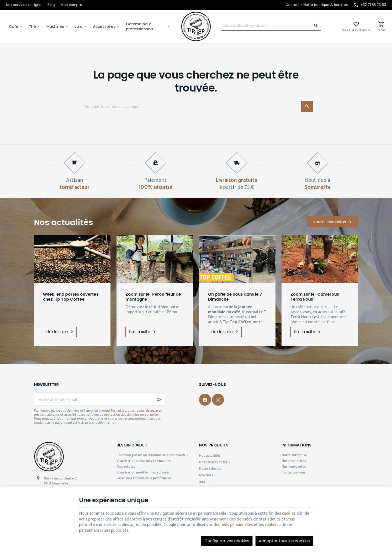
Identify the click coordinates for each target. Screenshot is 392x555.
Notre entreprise (294, 455)
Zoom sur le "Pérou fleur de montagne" (153, 297)
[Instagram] (218, 400)
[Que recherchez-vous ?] (271, 26)
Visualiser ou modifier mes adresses (143, 472)
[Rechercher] (316, 26)
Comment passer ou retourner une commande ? (152, 455)
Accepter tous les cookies (284, 541)
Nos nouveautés (294, 466)
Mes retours (126, 466)
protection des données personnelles (131, 415)
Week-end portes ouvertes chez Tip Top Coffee (71, 297)
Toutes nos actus (330, 222)
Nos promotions (294, 461)
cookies (289, 513)
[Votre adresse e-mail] (100, 400)
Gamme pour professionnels (140, 26)
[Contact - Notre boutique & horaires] (317, 5)
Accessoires (104, 26)
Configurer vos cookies (227, 541)
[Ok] (159, 400)
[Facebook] (205, 400)
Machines (55, 26)
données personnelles (233, 524)
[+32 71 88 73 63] (370, 5)
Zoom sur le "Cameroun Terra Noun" (315, 297)
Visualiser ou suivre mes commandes (144, 461)
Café (14, 26)
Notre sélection (211, 468)
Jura (78, 26)
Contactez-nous (293, 472)
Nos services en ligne (215, 462)
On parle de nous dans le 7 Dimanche (235, 297)
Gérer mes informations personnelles (144, 478)
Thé (32, 26)
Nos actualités (63, 222)
